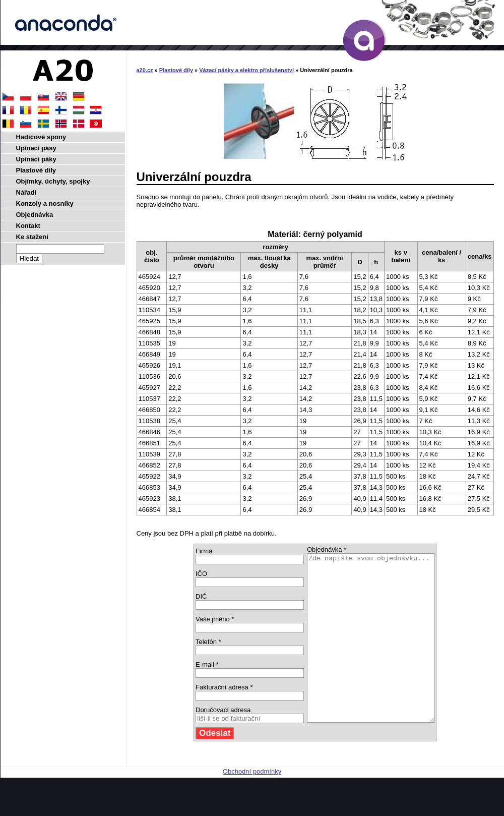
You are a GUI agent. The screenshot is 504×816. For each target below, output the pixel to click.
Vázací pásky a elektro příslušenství (246, 70)
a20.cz (145, 70)
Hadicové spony (41, 137)
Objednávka (35, 215)
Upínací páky (36, 159)
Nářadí (26, 192)
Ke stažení (32, 237)
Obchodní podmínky (252, 805)
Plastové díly (176, 70)
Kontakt (28, 226)
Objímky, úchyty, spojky (53, 181)
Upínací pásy (36, 148)
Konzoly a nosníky (45, 203)
